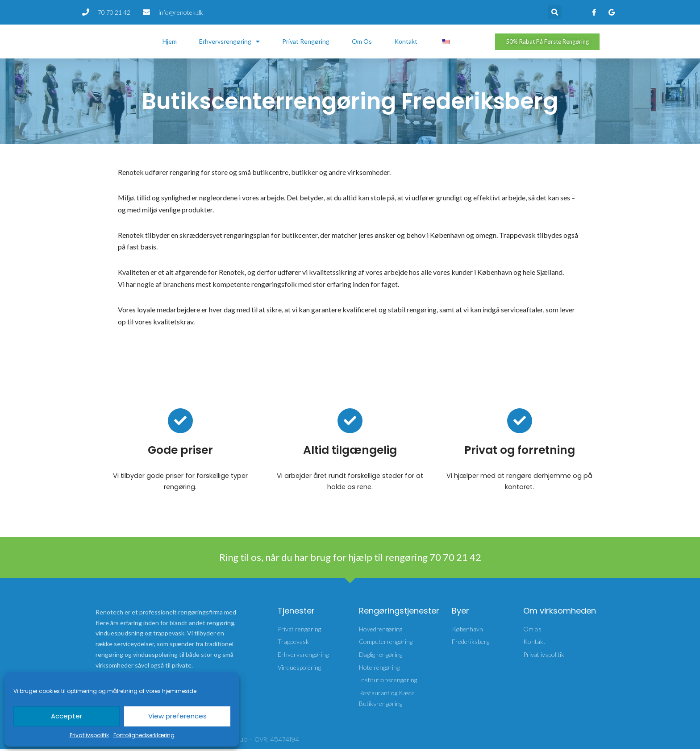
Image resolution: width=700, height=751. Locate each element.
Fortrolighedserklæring (144, 735)
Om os (362, 41)
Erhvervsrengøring (229, 41)
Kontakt (406, 41)
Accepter (67, 716)
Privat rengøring (306, 41)
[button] (555, 12)
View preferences (177, 716)
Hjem (170, 41)
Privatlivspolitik (89, 735)
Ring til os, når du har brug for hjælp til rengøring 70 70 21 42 (350, 558)
